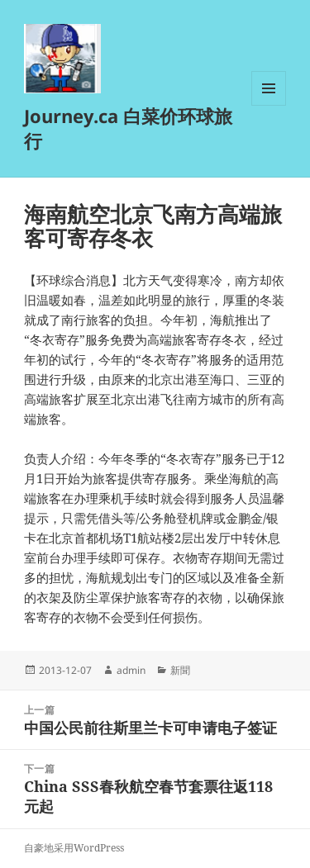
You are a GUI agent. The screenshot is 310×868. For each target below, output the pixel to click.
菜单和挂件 (269, 105)
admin (131, 670)
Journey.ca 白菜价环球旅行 (128, 128)
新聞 (180, 670)
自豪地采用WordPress (74, 848)
